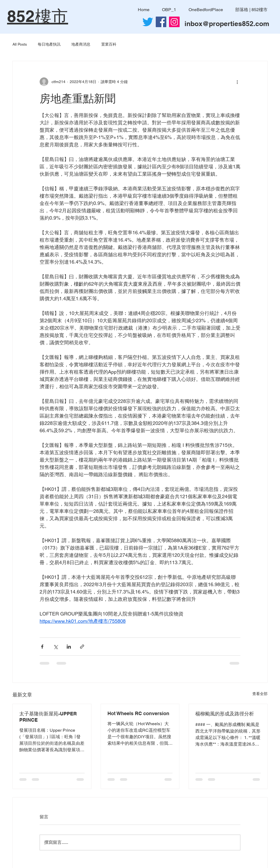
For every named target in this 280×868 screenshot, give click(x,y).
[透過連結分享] (82, 647)
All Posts (20, 44)
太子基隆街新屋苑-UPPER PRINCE (48, 717)
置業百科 (109, 44)
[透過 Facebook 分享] (42, 647)
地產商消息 (81, 44)
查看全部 (260, 694)
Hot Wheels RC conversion (138, 713)
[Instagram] (174, 22)
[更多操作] (237, 82)
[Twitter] (148, 22)
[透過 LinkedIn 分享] (69, 647)
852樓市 (38, 16)
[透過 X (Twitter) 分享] (55, 647)
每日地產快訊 (49, 44)
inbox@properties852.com (227, 24)
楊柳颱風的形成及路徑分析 (225, 714)
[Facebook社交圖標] (161, 22)
